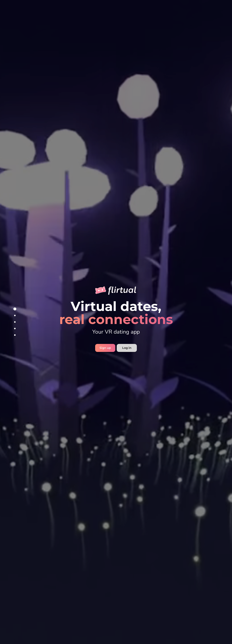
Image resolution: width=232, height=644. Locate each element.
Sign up (105, 348)
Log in (127, 348)
